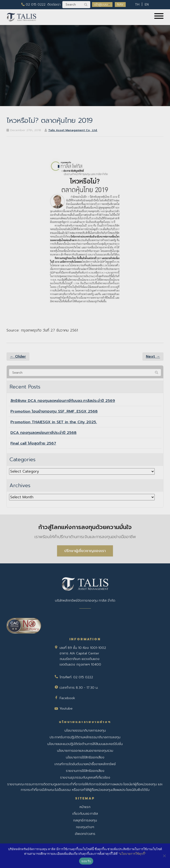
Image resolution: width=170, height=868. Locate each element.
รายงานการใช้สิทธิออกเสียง (85, 771)
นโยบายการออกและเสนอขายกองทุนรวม (85, 751)
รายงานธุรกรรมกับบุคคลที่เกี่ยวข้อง (85, 778)
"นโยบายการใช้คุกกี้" (132, 854)
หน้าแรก (85, 807)
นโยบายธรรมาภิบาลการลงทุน (85, 731)
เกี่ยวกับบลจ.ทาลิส (85, 814)
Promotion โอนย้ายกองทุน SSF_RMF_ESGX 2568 (54, 411)
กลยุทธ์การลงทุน (85, 820)
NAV (120, 5)
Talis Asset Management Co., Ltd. (73, 130)
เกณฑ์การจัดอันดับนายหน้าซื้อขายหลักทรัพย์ (85, 764)
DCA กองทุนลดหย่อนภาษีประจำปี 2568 (43, 433)
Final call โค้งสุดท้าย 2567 (33, 443)
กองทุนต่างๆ (85, 827)
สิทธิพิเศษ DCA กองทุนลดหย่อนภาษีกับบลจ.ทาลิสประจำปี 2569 (63, 401)
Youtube (66, 709)
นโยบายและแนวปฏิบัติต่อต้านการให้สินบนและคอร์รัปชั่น (85, 744)
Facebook (67, 698)
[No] (164, 856)
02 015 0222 (33, 5)
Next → (153, 357)
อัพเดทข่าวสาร (85, 834)
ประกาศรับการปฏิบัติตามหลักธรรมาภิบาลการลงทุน (85, 737)
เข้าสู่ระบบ (102, 5)
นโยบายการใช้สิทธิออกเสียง (85, 757)
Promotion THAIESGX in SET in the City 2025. (54, 422)
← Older (18, 357)
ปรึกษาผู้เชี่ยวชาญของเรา (85, 551)
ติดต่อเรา (54, 5)
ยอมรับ (86, 861)
